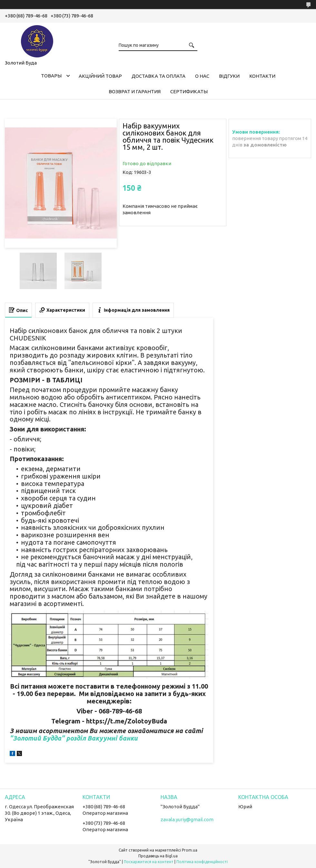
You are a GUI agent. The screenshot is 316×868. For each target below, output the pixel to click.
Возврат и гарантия (135, 91)
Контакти (262, 76)
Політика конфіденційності (202, 862)
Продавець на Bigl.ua (158, 856)
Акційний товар (100, 76)
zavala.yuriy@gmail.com (187, 819)
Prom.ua (190, 850)
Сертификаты (189, 91)
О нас (202, 76)
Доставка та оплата (158, 76)
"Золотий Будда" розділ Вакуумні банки (74, 738)
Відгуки (229, 76)
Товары (51, 76)
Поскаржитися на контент (149, 862)
